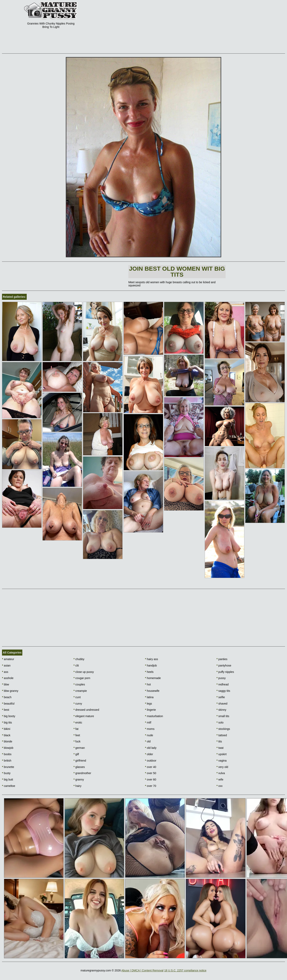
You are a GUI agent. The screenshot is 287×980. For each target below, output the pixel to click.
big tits (7, 722)
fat (76, 729)
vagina (222, 761)
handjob (151, 665)
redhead (223, 684)
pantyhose (224, 665)
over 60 (151, 779)
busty (6, 773)
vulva (221, 773)
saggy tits (223, 691)
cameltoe (9, 786)
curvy (78, 704)
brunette (8, 767)
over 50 (151, 773)
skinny (221, 710)
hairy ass (152, 659)
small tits (223, 716)
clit (76, 665)
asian (6, 665)
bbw (5, 684)
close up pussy (84, 672)
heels (149, 672)
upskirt (222, 754)
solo (220, 722)
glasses (79, 767)
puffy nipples (225, 672)
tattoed (222, 735)
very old (222, 767)
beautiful (8, 704)
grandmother (82, 773)
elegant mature (84, 716)
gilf (76, 754)
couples (79, 684)
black (6, 735)
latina (149, 697)
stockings (223, 729)
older (149, 754)
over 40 (151, 767)
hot (148, 684)
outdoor (151, 761)
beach (7, 697)
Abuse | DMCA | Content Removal (142, 970)
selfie (221, 697)
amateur (8, 659)
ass (5, 672)
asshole (8, 678)
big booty (9, 716)
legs (149, 704)
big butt (7, 779)
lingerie (150, 710)
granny (79, 779)
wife (220, 779)
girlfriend (80, 761)
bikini (6, 729)
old (148, 741)
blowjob (8, 748)
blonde (7, 741)
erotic (78, 722)
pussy (221, 678)
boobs (7, 754)
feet (77, 735)
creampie (80, 691)
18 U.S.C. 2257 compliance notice (185, 970)
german (79, 748)
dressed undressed (86, 710)
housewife (152, 691)
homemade (153, 678)
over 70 (151, 786)
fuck (77, 741)
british (7, 761)
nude (149, 735)
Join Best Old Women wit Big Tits (177, 272)
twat (220, 748)
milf (148, 722)
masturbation (154, 716)
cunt (77, 697)
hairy (78, 786)
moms (150, 729)
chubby (79, 659)
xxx (219, 786)
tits (219, 741)
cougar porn (82, 678)
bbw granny (10, 691)
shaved (222, 704)
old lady (151, 748)
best (6, 710)
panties (222, 659)
